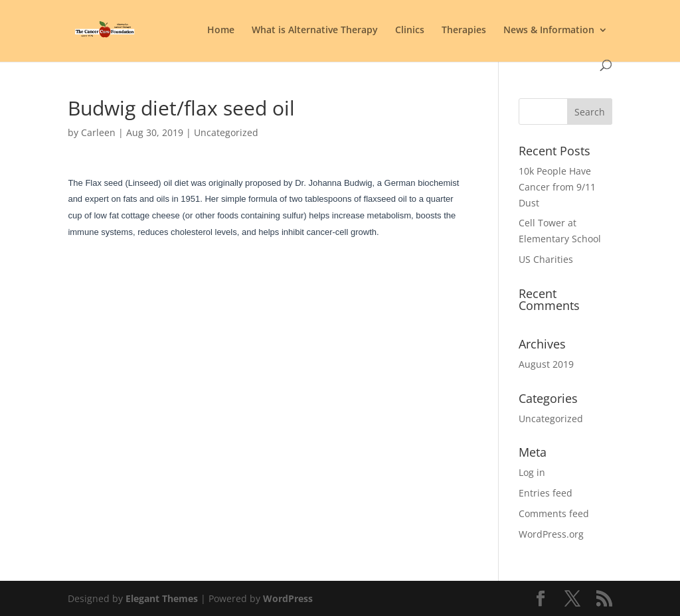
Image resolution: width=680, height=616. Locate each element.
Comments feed (554, 513)
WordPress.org (551, 534)
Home (221, 31)
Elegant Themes (162, 598)
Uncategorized (551, 419)
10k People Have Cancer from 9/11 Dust (557, 187)
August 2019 (546, 364)
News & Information (549, 31)
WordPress (288, 598)
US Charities (546, 259)
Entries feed (546, 493)
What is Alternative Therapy (315, 31)
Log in (532, 472)
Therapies (464, 31)
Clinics (410, 31)
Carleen (98, 132)
